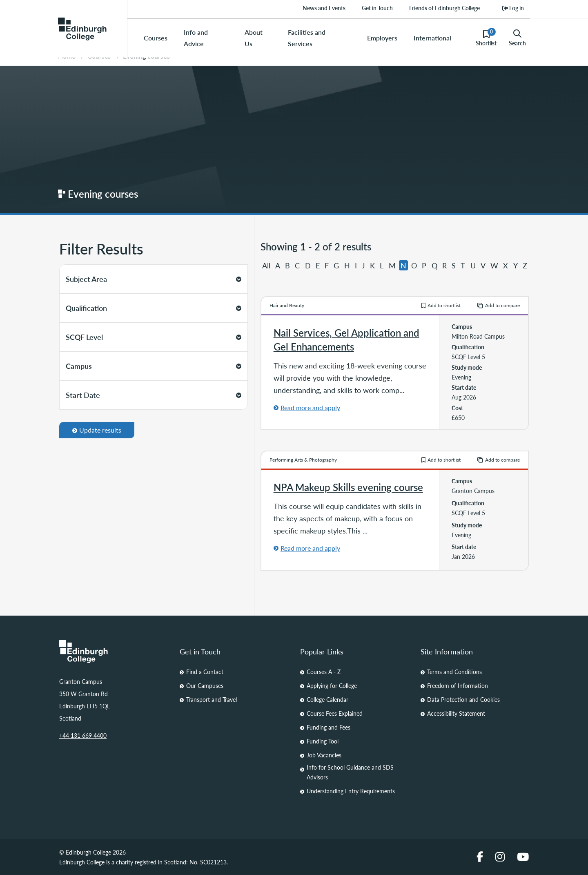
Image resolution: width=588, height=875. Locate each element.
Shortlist (486, 38)
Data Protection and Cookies (463, 699)
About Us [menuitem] (254, 38)
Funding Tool (323, 741)
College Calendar (327, 699)
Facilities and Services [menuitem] (307, 38)
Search (517, 38)
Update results (97, 430)
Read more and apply (310, 407)
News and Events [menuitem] (324, 8)
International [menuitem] (432, 38)
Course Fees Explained (335, 713)
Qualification (154, 308)
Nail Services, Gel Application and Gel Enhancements (346, 339)
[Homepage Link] (113, 652)
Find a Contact (205, 672)
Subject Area (154, 279)
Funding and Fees (329, 727)
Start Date (154, 395)
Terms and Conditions (454, 672)
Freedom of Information (458, 685)
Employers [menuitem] (382, 38)
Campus (154, 366)
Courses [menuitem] (156, 38)
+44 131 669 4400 (83, 735)
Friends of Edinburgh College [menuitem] (444, 8)
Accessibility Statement (456, 713)
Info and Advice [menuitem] (196, 38)
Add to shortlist (441, 305)
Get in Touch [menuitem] (377, 8)
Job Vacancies (324, 755)
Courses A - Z (324, 672)
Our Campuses (205, 685)
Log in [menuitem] (513, 8)
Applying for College (332, 685)
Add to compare (499, 305)
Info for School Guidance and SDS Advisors (350, 772)
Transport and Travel (212, 699)
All (266, 265)
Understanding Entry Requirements (351, 791)
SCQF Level (154, 337)
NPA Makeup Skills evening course (348, 487)
